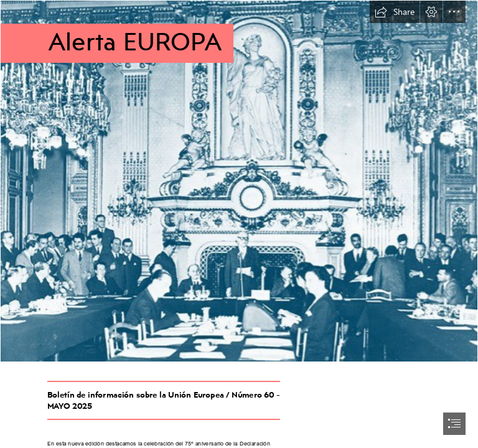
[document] (239, 224)
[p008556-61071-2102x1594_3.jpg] (239, 181)
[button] (395, 12)
